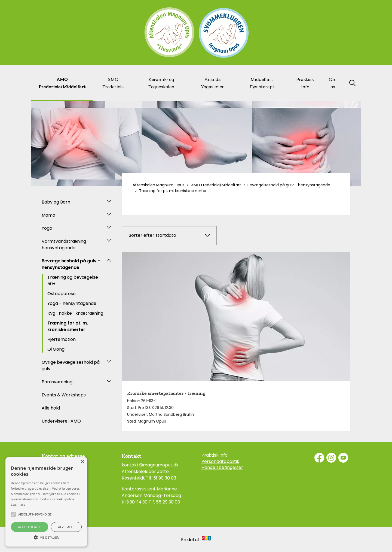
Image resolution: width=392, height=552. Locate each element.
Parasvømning (57, 382)
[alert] (46, 502)
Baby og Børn (56, 202)
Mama (48, 215)
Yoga (47, 228)
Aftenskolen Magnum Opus (159, 185)
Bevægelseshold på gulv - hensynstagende (71, 264)
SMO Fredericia (113, 83)
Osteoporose (62, 294)
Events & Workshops (64, 395)
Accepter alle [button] (30, 527)
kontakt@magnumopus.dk (150, 465)
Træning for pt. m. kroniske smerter (68, 326)
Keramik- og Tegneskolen (161, 83)
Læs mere (18, 504)
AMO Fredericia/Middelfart (62, 83)
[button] (46, 537)
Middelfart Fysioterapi (262, 83)
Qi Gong (56, 349)
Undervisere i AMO (61, 421)
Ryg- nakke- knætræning (75, 313)
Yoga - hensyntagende (72, 303)
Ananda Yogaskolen (213, 83)
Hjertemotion (62, 339)
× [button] (82, 462)
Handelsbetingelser (222, 468)
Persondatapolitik (220, 462)
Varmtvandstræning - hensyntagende (66, 245)
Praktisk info (305, 83)
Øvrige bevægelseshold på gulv (71, 366)
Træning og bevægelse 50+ (73, 280)
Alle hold (51, 408)
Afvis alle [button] (66, 527)
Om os (333, 83)
